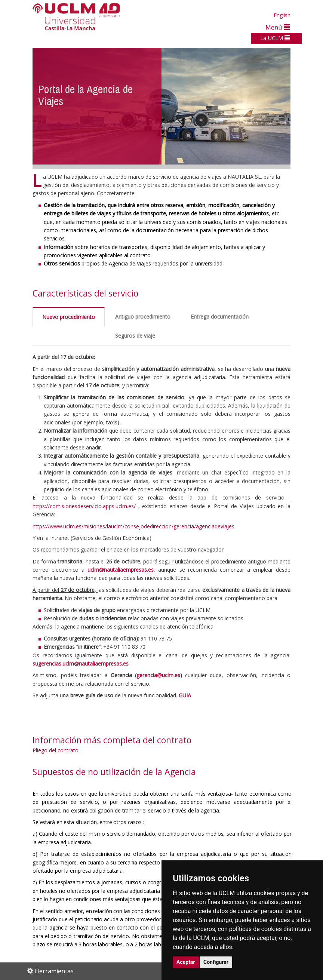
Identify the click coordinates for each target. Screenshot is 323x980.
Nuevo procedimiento (69, 317)
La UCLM (275, 38)
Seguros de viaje (135, 336)
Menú (278, 27)
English (282, 15)
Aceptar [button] (186, 962)
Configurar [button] (216, 962)
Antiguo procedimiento (143, 317)
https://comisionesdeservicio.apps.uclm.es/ (84, 506)
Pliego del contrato (56, 750)
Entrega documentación (220, 317)
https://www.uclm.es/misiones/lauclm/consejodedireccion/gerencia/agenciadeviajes (133, 526)
